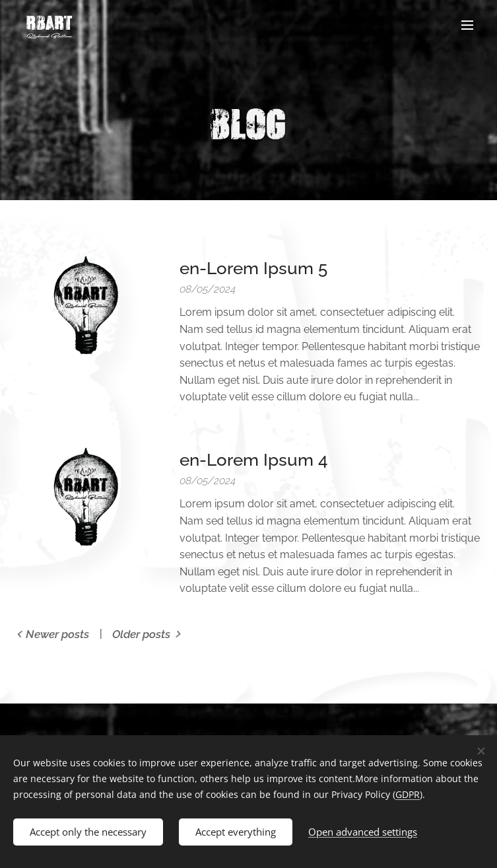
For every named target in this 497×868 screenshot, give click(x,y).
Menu (467, 25)
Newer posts (57, 635)
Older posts (141, 635)
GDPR (408, 794)
